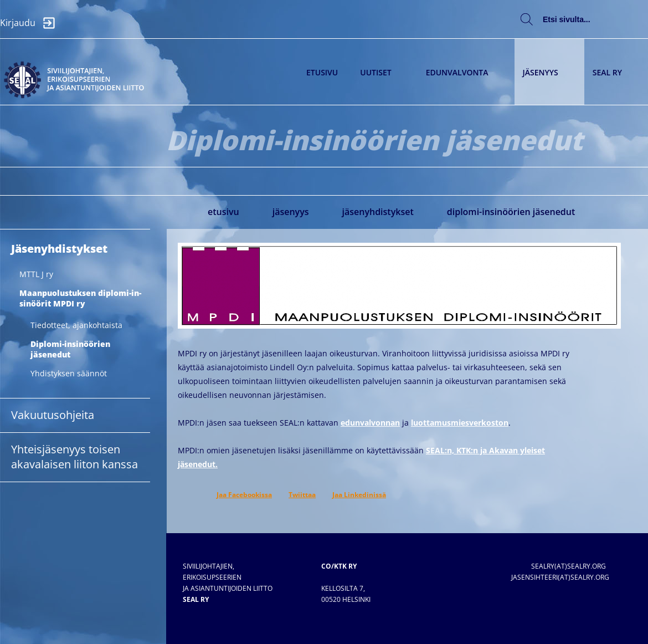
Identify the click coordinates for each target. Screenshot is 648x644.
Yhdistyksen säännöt (69, 373)
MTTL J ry (36, 274)
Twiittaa (302, 495)
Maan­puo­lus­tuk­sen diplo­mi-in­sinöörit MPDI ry (80, 298)
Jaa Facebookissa (244, 495)
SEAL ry (613, 72)
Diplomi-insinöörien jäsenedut (511, 212)
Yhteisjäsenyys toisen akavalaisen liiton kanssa (74, 457)
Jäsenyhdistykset (378, 212)
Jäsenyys (547, 72)
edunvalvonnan (370, 423)
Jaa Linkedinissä (359, 495)
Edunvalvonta (463, 72)
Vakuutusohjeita (53, 415)
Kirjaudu (30, 23)
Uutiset (382, 72)
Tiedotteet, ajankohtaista (76, 325)
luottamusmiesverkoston (460, 423)
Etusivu (322, 72)
